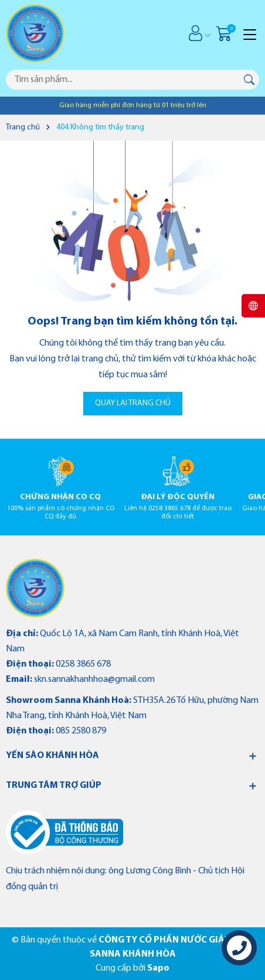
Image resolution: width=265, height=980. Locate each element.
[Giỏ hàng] (225, 33)
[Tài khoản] (196, 33)
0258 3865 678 (83, 664)
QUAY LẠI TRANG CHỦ (133, 403)
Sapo (158, 968)
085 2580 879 (81, 731)
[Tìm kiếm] (249, 80)
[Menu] (250, 33)
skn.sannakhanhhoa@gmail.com (94, 679)
